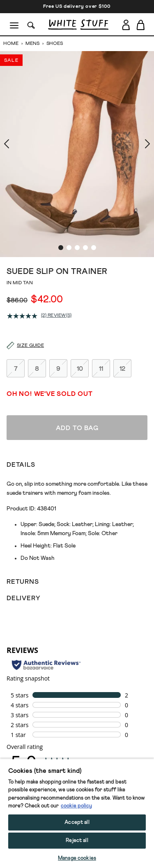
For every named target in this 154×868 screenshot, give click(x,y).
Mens (32, 44)
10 (80, 313)
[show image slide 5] (94, 193)
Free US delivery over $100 (77, 7)
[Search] (31, 25)
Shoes (54, 44)
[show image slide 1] (61, 193)
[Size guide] (20, 290)
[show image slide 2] (69, 193)
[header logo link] (78, 25)
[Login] (126, 23)
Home (11, 44)
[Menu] (15, 25)
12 (122, 313)
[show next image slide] (138, 126)
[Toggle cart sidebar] (141, 25)
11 (101, 313)
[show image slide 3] (77, 193)
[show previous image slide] (16, 126)
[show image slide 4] (85, 193)
